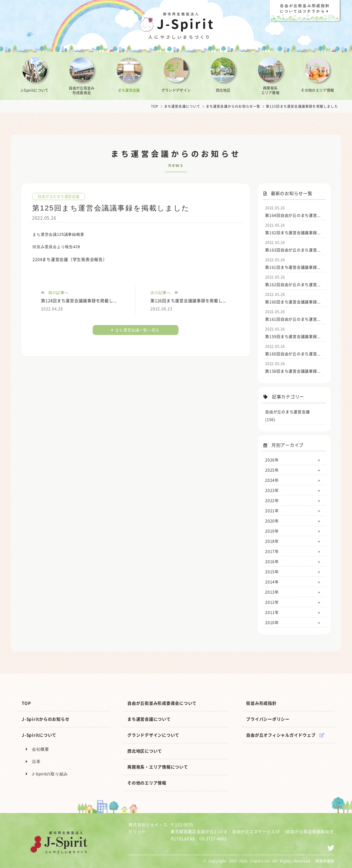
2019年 (272, 531)
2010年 (272, 622)
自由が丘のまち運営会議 (60, 196)
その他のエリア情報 (147, 783)
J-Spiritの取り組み (47, 774)
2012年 (272, 602)
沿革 (33, 762)
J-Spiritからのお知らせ (46, 719)
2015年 (272, 572)
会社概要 (38, 749)
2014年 (272, 582)
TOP (155, 106)
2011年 (272, 612)
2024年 (272, 480)
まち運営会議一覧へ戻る (136, 330)
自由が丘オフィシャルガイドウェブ (285, 735)
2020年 (272, 521)
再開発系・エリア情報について (158, 767)
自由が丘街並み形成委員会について (162, 703)
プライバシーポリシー (268, 719)
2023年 (272, 490)
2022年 (272, 500)
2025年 (272, 470)
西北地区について (145, 751)
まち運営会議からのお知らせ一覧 (233, 106)
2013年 (272, 592)
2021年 (272, 511)
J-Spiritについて (39, 735)
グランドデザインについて (153, 735)
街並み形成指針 (261, 703)
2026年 (272, 460)
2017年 (272, 551)
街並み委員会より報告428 (56, 247)
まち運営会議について (182, 106)
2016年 (272, 561)
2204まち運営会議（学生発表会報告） (70, 259)
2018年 (272, 541)
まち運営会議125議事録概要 (58, 234)
